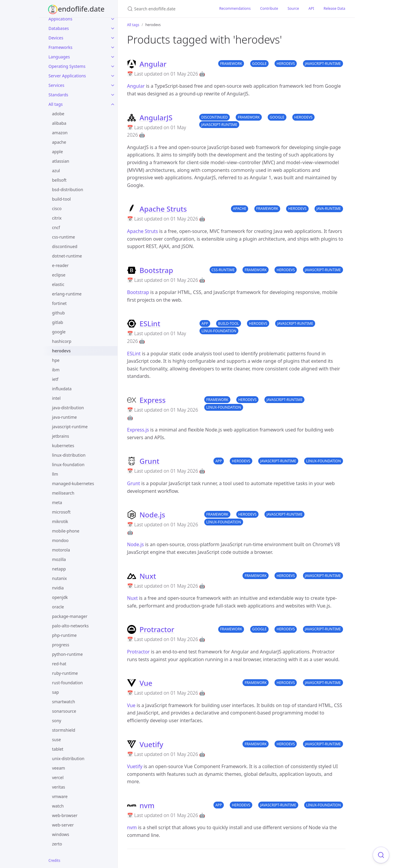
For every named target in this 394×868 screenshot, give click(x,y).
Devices (56, 38)
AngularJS (156, 118)
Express (153, 400)
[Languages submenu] (113, 57)
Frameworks (61, 47)
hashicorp (62, 341)
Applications (60, 19)
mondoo (60, 540)
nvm (147, 805)
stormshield (64, 730)
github (59, 313)
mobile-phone (66, 531)
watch (58, 806)
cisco (57, 208)
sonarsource (64, 711)
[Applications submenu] (113, 19)
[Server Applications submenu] (113, 76)
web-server (63, 825)
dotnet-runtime (67, 256)
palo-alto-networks (71, 626)
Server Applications (67, 76)
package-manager (70, 616)
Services (56, 85)
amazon (60, 133)
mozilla (59, 559)
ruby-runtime (65, 673)
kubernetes (63, 446)
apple (58, 152)
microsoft (61, 512)
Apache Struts (163, 209)
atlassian (61, 161)
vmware (60, 796)
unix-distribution (68, 758)
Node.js (153, 515)
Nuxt (148, 576)
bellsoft (59, 180)
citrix (57, 218)
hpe (56, 360)
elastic (58, 284)
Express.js (138, 430)
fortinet (59, 303)
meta (57, 502)
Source (293, 8)
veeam (59, 768)
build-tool (62, 199)
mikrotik (60, 521)
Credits (55, 860)
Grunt (150, 461)
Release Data (334, 8)
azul (56, 171)
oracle (58, 607)
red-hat (59, 664)
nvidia (58, 588)
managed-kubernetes (73, 483)
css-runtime (64, 237)
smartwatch (64, 702)
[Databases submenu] (113, 28)
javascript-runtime (70, 427)
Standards (59, 95)
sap (56, 692)
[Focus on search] (381, 855)
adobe (58, 114)
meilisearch (63, 493)
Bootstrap (156, 270)
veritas (59, 787)
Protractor (157, 629)
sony (57, 721)
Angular (153, 64)
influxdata (62, 389)
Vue (146, 683)
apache (59, 142)
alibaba (59, 123)
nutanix (60, 578)
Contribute (269, 8)
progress (61, 645)
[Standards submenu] (113, 95)
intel (56, 398)
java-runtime (65, 417)
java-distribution (68, 408)
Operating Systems (67, 66)
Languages (59, 57)
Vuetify (151, 744)
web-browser (65, 815)
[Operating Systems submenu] (113, 66)
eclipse (59, 275)
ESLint (150, 323)
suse (57, 740)
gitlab (58, 322)
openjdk (60, 597)
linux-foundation (68, 465)
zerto (57, 844)
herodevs (62, 351)
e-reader (60, 265)
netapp (59, 569)
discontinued (65, 246)
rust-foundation (68, 683)
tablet (58, 749)
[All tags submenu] (113, 104)
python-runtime (68, 654)
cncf (56, 227)
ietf (55, 379)
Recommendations (235, 8)
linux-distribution (69, 455)
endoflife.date (81, 9)
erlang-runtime (67, 294)
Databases (59, 28)
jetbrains (61, 436)
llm (55, 474)
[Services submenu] (113, 85)
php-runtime (64, 635)
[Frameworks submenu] (113, 47)
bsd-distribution (68, 190)
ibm (56, 370)
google (59, 332)
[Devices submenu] (113, 38)
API (311, 8)
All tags (56, 104)
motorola (61, 550)
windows (61, 834)
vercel (58, 777)
